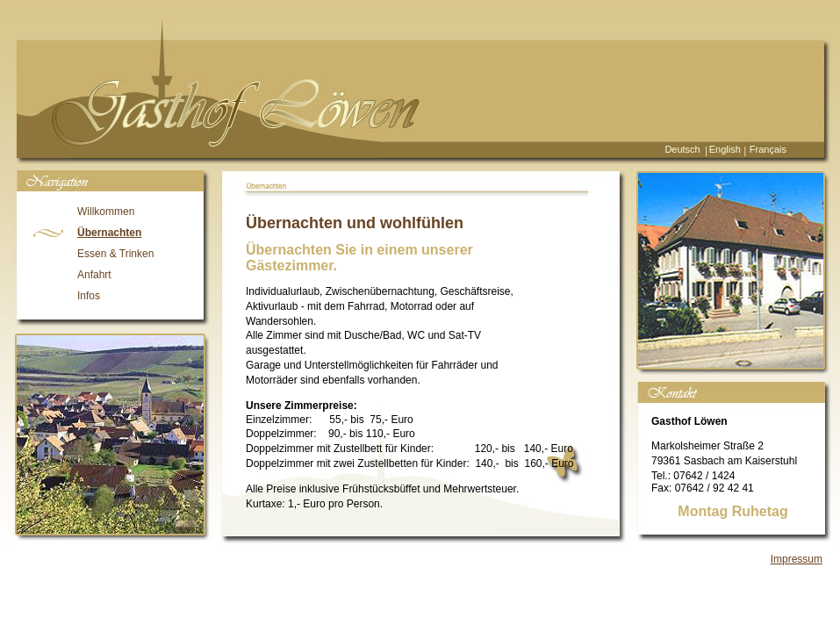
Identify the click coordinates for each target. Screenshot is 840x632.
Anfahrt (94, 275)
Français (768, 149)
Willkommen (106, 212)
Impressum (797, 559)
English (725, 149)
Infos (89, 296)
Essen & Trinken (115, 254)
